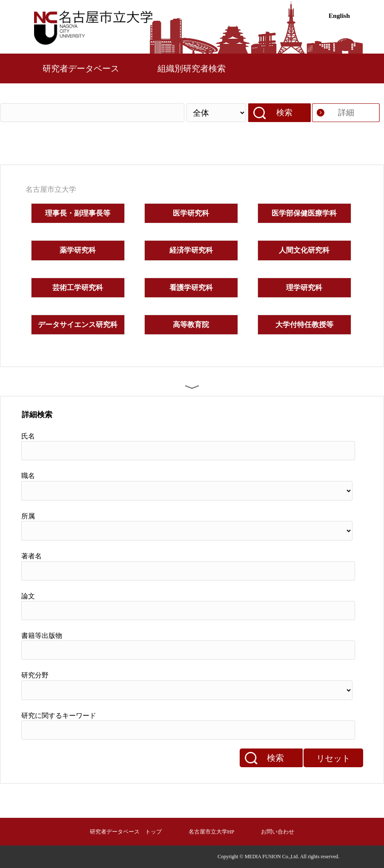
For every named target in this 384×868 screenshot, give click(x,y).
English (339, 16)
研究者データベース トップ (126, 832)
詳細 (346, 112)
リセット (333, 758)
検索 (284, 112)
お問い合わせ (278, 832)
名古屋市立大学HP (212, 832)
